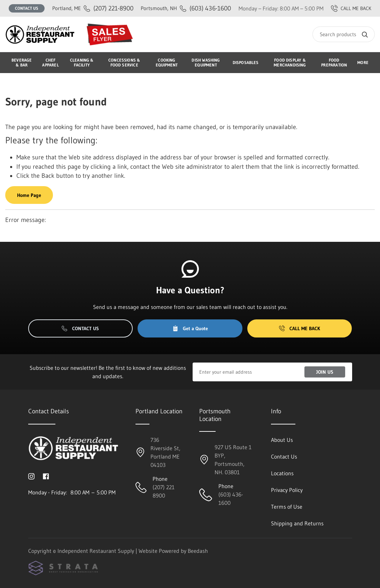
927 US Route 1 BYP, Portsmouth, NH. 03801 (233, 460)
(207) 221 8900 (164, 491)
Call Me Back (300, 328)
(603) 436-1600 (186, 8)
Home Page (29, 195)
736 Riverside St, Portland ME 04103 (165, 452)
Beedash (198, 551)
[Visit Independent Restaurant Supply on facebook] (46, 476)
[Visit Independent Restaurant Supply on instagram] (31, 476)
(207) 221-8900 (93, 8)
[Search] (344, 34)
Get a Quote (190, 328)
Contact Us (27, 8)
